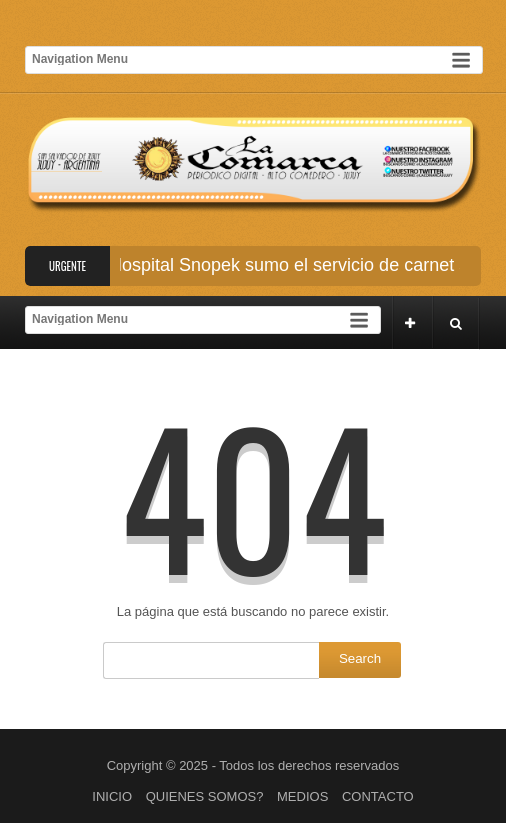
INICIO (112, 796)
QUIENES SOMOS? (205, 796)
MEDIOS (302, 796)
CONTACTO (378, 796)
